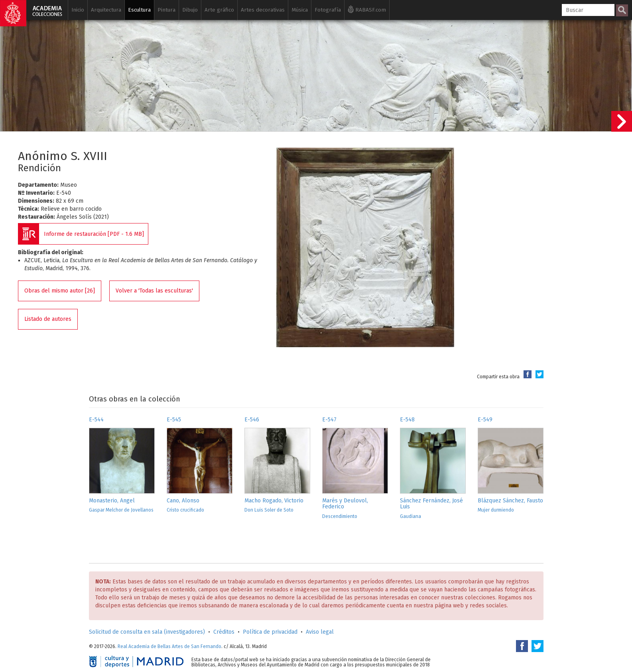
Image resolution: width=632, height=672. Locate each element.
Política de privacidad (270, 632)
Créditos (224, 632)
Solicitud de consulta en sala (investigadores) (147, 632)
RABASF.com (367, 9)
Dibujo (190, 10)
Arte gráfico (219, 10)
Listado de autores (48, 319)
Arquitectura (106, 10)
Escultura (139, 10)
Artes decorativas (263, 10)
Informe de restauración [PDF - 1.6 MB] (94, 234)
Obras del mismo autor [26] (60, 291)
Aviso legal (320, 632)
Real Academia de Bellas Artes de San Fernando (169, 646)
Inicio (78, 10)
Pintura (166, 10)
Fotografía (328, 10)
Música (300, 10)
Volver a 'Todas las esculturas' (154, 291)
